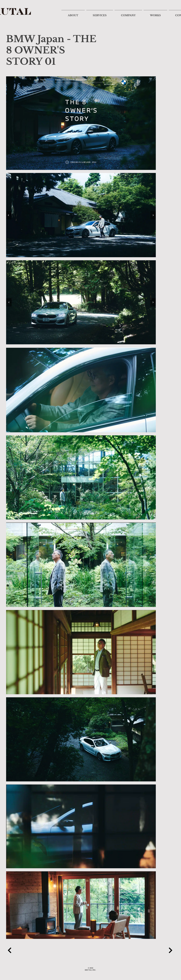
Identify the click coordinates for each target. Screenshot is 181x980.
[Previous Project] (10, 950)
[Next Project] (171, 950)
